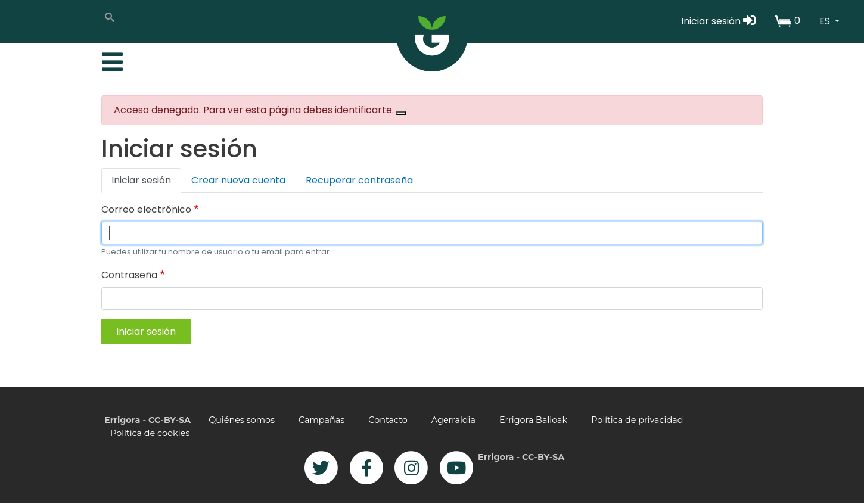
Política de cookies (150, 433)
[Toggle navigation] (111, 59)
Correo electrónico (146, 209)
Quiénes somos (242, 420)
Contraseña (129, 275)
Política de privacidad (637, 420)
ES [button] (826, 21)
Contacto (388, 420)
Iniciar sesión (718, 21)
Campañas (321, 420)
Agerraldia (453, 420)
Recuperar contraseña (359, 180)
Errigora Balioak (533, 420)
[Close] (401, 113)
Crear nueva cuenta (238, 180)
